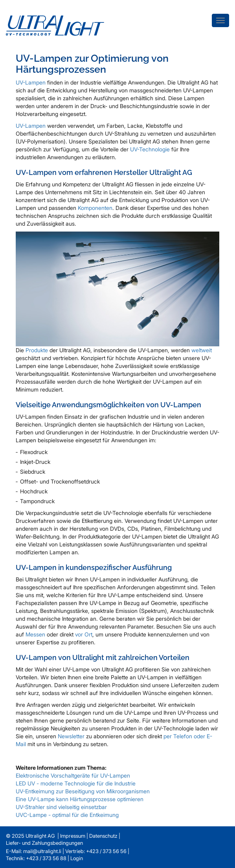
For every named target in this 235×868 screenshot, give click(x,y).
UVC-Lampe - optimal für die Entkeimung (67, 815)
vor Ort (84, 634)
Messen (36, 634)
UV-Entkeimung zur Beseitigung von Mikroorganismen (83, 791)
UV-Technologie (150, 149)
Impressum (73, 836)
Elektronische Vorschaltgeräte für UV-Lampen (73, 775)
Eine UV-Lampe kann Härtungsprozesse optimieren (80, 799)
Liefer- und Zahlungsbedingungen (44, 843)
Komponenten (95, 208)
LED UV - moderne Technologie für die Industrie (76, 783)
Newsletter (72, 736)
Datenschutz (103, 836)
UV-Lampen (31, 82)
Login (77, 858)
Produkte (38, 350)
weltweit (202, 350)
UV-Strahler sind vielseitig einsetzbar (61, 807)
